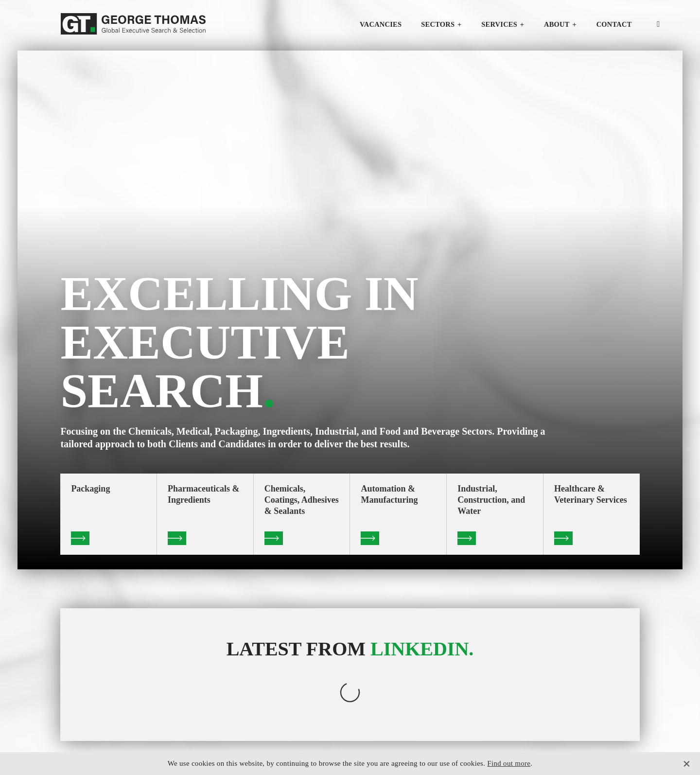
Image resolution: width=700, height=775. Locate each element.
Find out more (509, 763)
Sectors (438, 24)
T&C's (604, 746)
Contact (614, 24)
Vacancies (381, 24)
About (557, 24)
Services (499, 24)
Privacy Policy (571, 746)
